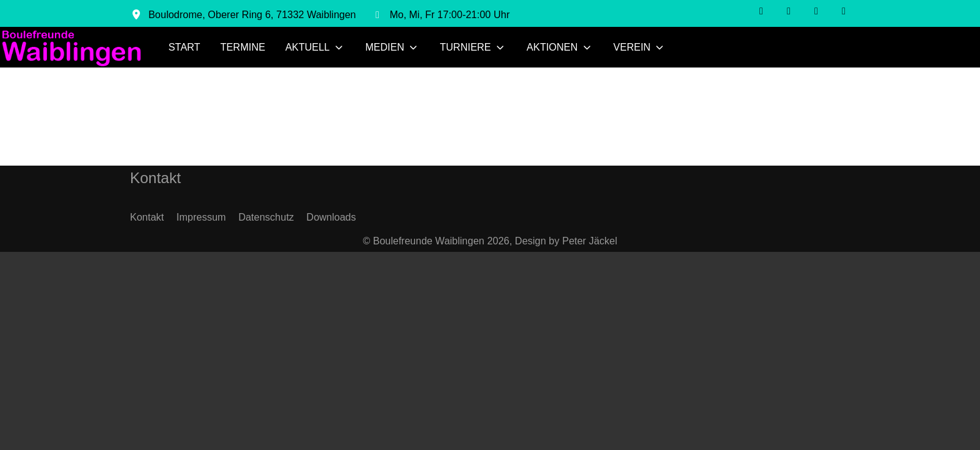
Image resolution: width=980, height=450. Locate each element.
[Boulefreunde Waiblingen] (72, 47)
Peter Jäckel (589, 241)
